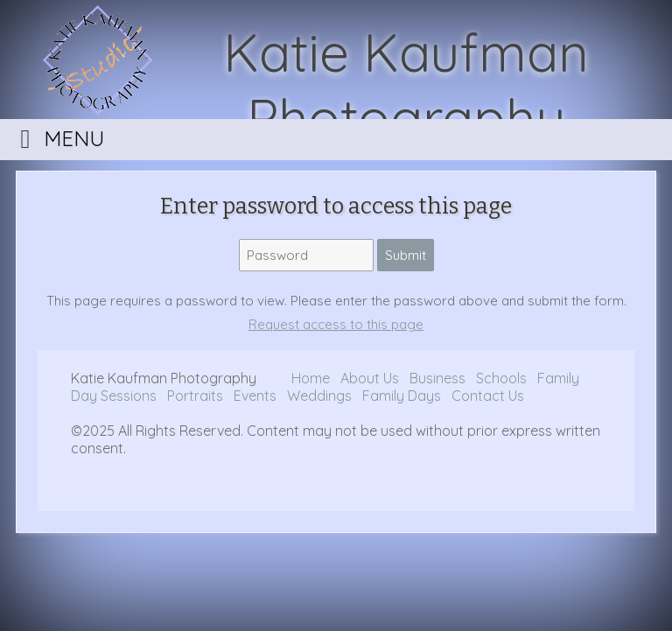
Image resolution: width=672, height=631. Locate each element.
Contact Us (488, 396)
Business (439, 378)
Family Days (402, 396)
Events (257, 396)
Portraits (195, 396)
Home (311, 378)
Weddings (321, 396)
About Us (370, 378)
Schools (501, 378)
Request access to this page (336, 324)
